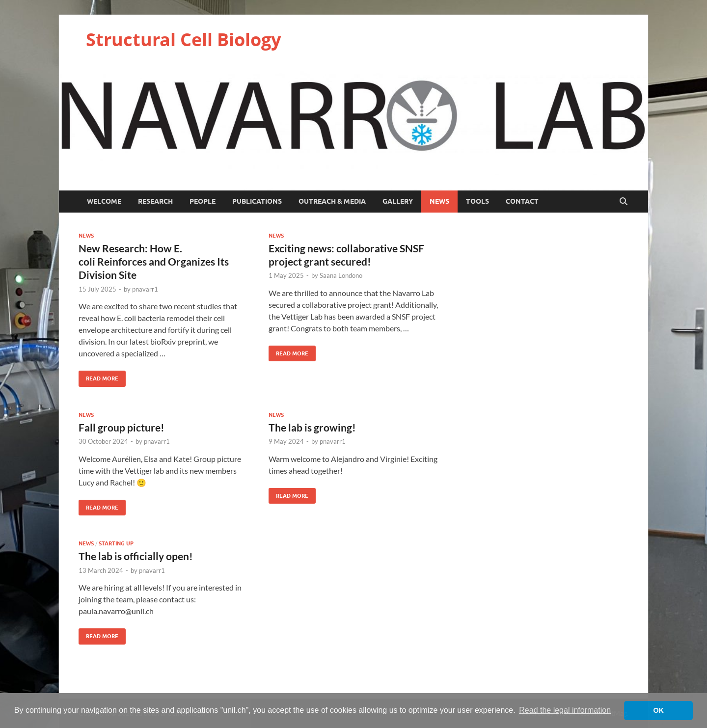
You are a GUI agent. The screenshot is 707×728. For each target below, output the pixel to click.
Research (155, 201)
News (439, 201)
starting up (116, 543)
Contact (522, 201)
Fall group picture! (122, 427)
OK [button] (658, 710)
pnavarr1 (145, 289)
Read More (98, 376)
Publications (257, 201)
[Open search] (624, 202)
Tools (477, 201)
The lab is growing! (312, 427)
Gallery (398, 201)
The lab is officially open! (136, 556)
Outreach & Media (332, 201)
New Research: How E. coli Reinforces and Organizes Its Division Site (154, 262)
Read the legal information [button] (565, 710)
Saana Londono (341, 275)
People (203, 201)
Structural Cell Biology (183, 40)
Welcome (104, 201)
